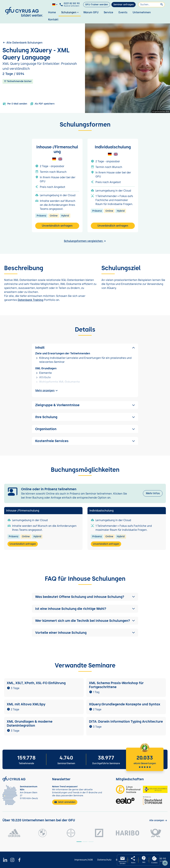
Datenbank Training (31, 300)
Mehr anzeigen (47, 391)
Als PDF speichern (42, 104)
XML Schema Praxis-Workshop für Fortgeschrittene (116, 685)
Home (52, 12)
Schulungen (70, 12)
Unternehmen (142, 12)
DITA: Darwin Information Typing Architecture (126, 721)
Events (123, 12)
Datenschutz (104, 860)
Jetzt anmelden (65, 802)
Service (108, 12)
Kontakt (53, 20)
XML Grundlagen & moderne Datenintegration (30, 723)
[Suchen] (152, 5)
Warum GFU (91, 12)
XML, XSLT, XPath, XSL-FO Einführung (36, 683)
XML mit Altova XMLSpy (26, 704)
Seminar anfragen (124, 5)
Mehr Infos (153, 493)
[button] (85, 597)
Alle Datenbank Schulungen (22, 43)
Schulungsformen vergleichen (85, 241)
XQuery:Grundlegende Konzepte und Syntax (125, 704)
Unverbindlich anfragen (57, 226)
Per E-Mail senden (15, 104)
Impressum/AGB (84, 860)
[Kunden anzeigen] (158, 820)
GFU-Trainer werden (97, 5)
